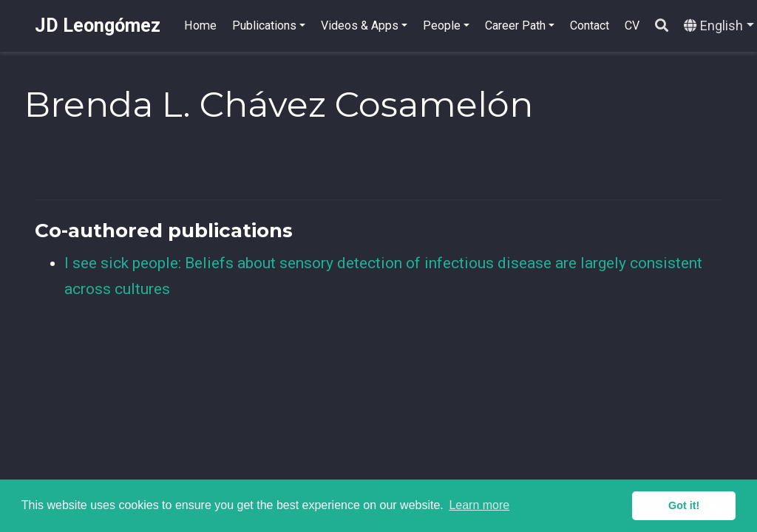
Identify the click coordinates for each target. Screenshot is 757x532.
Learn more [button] (479, 505)
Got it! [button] (684, 505)
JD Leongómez (98, 25)
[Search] (662, 26)
